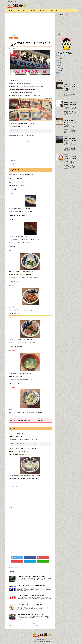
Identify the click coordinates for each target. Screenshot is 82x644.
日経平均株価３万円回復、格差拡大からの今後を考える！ (70, 140)
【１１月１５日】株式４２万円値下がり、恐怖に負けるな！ (31, 595)
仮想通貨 (58, 70)
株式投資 (12, 567)
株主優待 (16, 567)
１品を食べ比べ (13, 164)
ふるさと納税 (59, 69)
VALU (58, 72)
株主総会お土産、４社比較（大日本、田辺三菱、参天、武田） (32, 586)
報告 (57, 75)
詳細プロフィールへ (61, 55)
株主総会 (59, 66)
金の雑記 (58, 77)
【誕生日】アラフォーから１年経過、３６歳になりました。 (70, 158)
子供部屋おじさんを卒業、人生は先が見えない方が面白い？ (70, 86)
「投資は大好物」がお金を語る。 (41, 639)
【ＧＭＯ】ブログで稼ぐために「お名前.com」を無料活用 (31, 576)
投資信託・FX (59, 67)
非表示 (15, 161)
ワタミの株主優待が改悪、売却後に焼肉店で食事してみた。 (70, 122)
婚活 (57, 74)
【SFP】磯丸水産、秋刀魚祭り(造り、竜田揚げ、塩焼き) (30, 614)
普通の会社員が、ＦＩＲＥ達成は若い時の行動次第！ (70, 104)
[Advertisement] (30, 24)
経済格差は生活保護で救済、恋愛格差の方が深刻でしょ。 (26, 624)
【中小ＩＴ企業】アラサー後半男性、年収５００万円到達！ (26, 626)
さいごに (12, 165)
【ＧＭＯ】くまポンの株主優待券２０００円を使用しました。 (32, 605)
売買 (58, 62)
